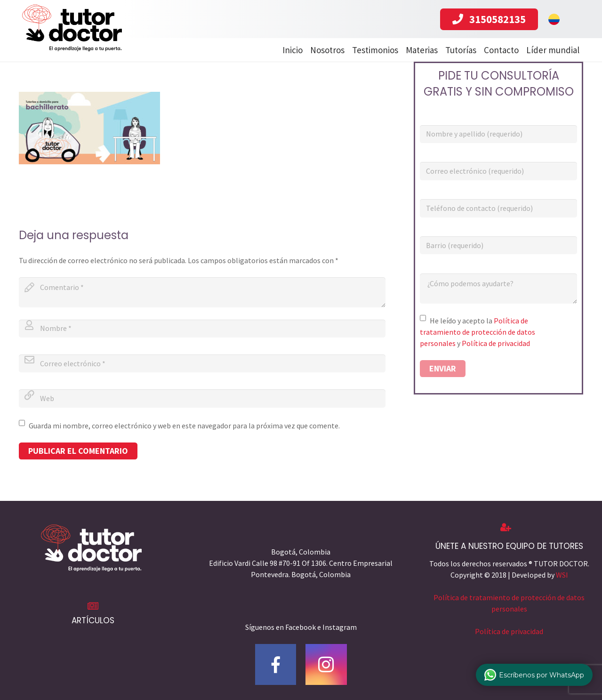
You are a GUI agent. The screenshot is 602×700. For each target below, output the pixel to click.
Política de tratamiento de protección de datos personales (478, 332)
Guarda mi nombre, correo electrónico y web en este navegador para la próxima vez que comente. (184, 426)
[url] (202, 398)
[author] (202, 329)
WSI (562, 575)
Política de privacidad (496, 343)
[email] (202, 363)
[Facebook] (276, 665)
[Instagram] (326, 665)
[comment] (202, 292)
